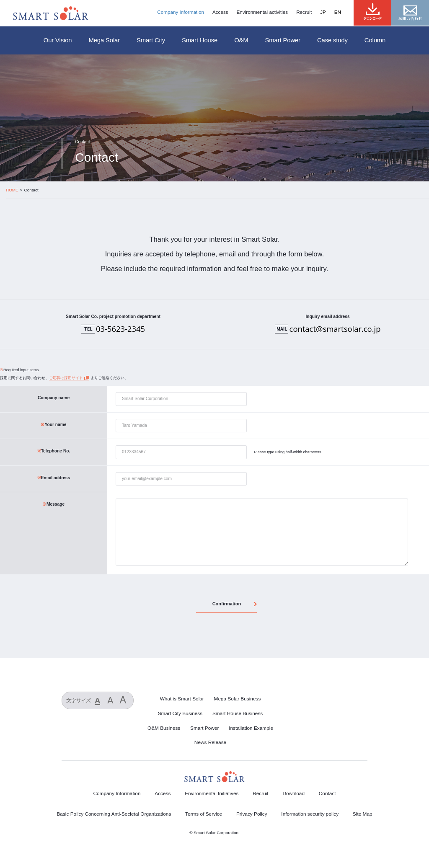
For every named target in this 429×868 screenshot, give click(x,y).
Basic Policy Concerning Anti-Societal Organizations (114, 814)
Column (375, 40)
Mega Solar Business (238, 699)
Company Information (181, 12)
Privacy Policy (252, 814)
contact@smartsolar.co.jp (335, 329)
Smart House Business (238, 713)
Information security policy (310, 814)
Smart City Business (180, 713)
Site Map (363, 814)
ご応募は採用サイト (66, 378)
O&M (241, 40)
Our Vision (58, 40)
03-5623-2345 (120, 329)
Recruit (304, 12)
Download (293, 793)
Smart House (200, 40)
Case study (332, 40)
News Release (210, 742)
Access (220, 12)
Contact (327, 793)
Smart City (151, 40)
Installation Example (251, 728)
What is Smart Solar (182, 699)
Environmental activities (262, 12)
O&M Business (164, 728)
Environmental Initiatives (212, 793)
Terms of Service (204, 814)
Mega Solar (104, 40)
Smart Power (283, 40)
